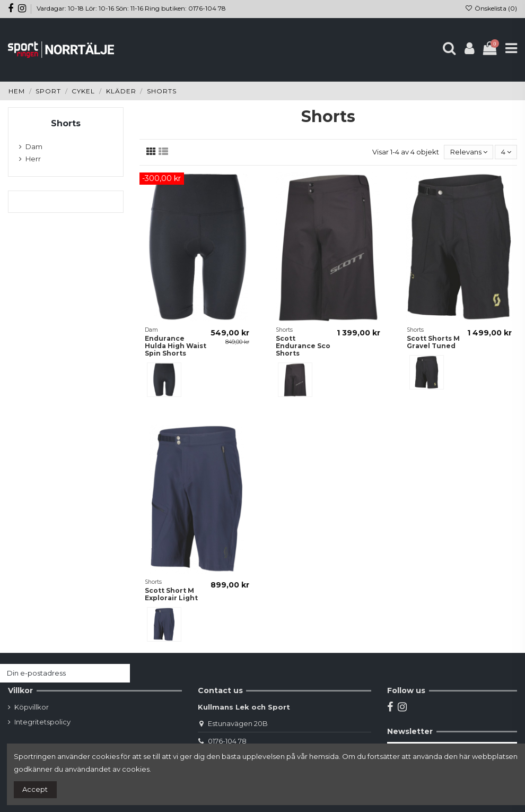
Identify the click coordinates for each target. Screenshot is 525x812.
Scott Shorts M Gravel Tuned (433, 342)
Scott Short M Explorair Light (171, 594)
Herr (33, 159)
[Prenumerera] (120, 673)
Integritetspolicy (42, 722)
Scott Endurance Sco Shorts (303, 346)
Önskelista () (491, 8)
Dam (34, 146)
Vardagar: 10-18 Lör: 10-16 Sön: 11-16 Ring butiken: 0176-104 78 (131, 8)
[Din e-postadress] (55, 673)
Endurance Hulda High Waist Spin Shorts (176, 346)
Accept (35, 789)
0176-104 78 (227, 741)
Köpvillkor (32, 707)
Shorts (66, 123)
